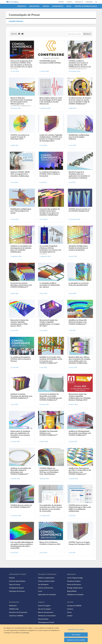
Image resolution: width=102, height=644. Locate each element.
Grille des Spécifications (17, 581)
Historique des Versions (17, 591)
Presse (69, 612)
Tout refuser (76, 635)
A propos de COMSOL (74, 606)
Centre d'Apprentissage (86, 6)
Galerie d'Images (16, 21)
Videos (46, 6)
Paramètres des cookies (76, 629)
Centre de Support (44, 606)
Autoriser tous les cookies (76, 640)
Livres (40, 591)
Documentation (43, 619)
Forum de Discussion (74, 584)
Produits (22, 6)
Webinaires (13, 606)
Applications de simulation (47, 594)
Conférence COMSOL (16, 616)
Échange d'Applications (75, 588)
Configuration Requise (17, 588)
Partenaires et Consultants (47, 616)
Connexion (89, 2)
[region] (51, 634)
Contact (70, 2)
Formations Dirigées (74, 581)
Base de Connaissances (46, 612)
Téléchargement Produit (46, 622)
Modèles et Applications (46, 578)
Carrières (70, 609)
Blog (69, 6)
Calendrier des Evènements (18, 612)
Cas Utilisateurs (43, 584)
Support (61, 2)
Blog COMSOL (72, 591)
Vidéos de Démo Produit (46, 581)
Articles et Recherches (46, 588)
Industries (34, 6)
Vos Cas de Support (45, 609)
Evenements (58, 6)
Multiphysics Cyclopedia (75, 594)
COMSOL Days (14, 609)
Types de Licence (15, 584)
